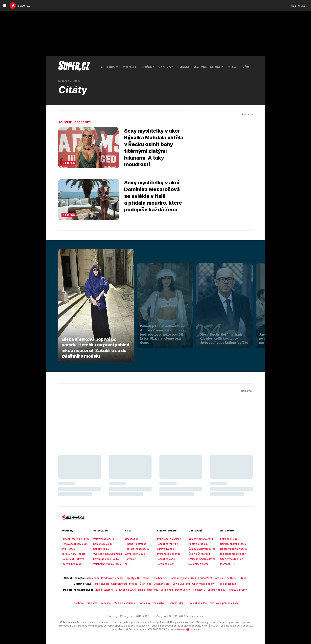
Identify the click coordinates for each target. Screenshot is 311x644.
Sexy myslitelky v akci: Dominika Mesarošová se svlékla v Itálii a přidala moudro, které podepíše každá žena (153, 196)
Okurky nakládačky (199, 584)
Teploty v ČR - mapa (137, 578)
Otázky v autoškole (230, 559)
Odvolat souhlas (194, 603)
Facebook (84, 603)
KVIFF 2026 (68, 549)
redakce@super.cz (169, 630)
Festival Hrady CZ (71, 564)
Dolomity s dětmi (197, 564)
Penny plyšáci (106, 584)
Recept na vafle (165, 559)
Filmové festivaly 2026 (73, 544)
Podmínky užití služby (152, 603)
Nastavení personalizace (219, 603)
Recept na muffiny (166, 544)
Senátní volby (100, 549)
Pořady (148, 67)
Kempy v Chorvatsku (199, 539)
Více (248, 67)
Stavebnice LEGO (127, 590)
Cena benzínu (158, 578)
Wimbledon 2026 (134, 554)
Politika (130, 67)
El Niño (235, 578)
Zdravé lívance (165, 549)
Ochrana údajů (175, 603)
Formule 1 (130, 559)
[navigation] (5, 6)
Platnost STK (227, 564)
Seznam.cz (298, 6)
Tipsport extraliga (134, 544)
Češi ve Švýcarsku (198, 554)
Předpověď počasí (114, 578)
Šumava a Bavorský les (201, 549)
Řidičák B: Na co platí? (232, 554)
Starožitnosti (123, 584)
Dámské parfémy (148, 590)
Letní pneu (165, 590)
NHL (127, 564)
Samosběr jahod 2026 (180, 578)
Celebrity (109, 67)
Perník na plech (165, 564)
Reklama (97, 603)
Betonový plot (161, 584)
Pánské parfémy (230, 590)
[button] (89, 148)
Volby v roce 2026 (103, 539)
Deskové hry (180, 590)
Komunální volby (102, 544)
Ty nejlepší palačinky (168, 539)
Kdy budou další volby (105, 559)
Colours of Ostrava (71, 559)
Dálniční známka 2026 (232, 544)
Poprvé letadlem (197, 544)
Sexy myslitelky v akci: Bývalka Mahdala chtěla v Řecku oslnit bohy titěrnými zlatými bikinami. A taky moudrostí (153, 148)
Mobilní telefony (107, 590)
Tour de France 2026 (136, 549)
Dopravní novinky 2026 (232, 549)
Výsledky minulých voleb (106, 554)
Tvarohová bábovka (167, 554)
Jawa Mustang (178, 584)
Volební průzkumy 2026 (106, 564)
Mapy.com (97, 578)
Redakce (110, 603)
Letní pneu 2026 (229, 539)
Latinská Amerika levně (201, 559)
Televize (166, 67)
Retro (233, 67)
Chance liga (131, 539)
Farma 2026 (200, 578)
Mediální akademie (128, 603)
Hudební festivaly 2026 (74, 539)
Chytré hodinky (211, 590)
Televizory (195, 590)
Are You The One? (208, 67)
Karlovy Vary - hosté (72, 554)
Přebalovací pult (220, 584)
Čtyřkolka (146, 584)
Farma (183, 67)
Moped (135, 584)
